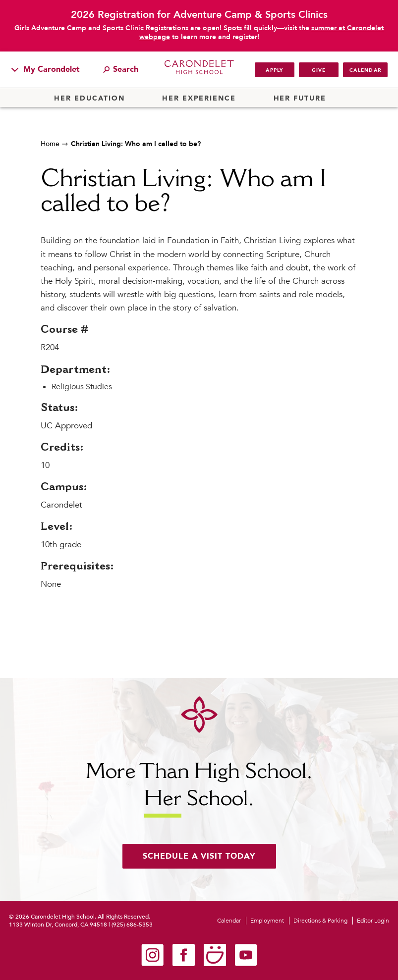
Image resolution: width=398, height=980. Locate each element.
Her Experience (199, 99)
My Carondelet (46, 69)
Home (50, 144)
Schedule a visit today (199, 856)
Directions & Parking (320, 921)
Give (319, 70)
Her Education (89, 99)
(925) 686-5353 (132, 925)
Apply (274, 70)
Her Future (300, 99)
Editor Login (373, 921)
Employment (267, 921)
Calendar (365, 70)
